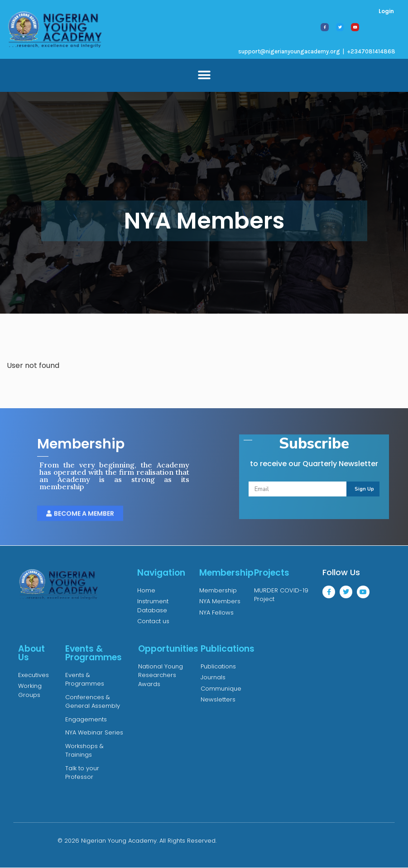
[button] (204, 75)
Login (386, 11)
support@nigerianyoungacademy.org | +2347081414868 (317, 51)
